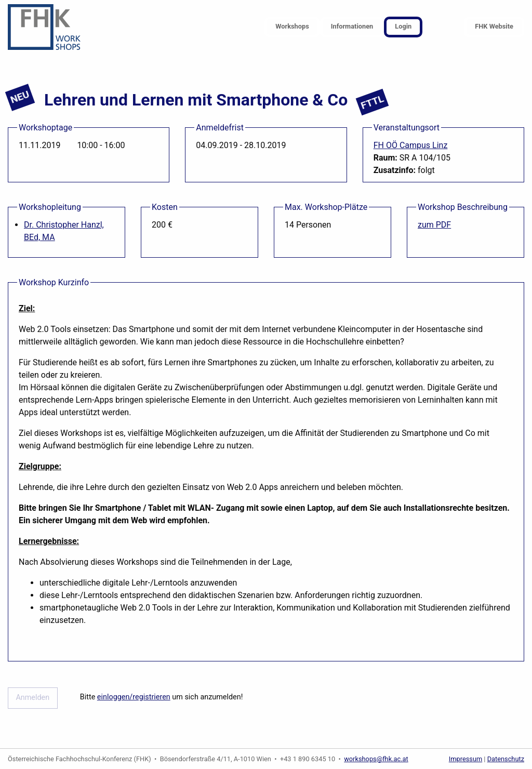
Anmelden (32, 698)
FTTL (373, 102)
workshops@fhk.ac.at (376, 759)
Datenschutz (506, 759)
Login (403, 26)
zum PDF (434, 225)
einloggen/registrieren (134, 697)
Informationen (352, 26)
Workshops (292, 26)
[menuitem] (292, 27)
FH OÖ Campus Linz (411, 145)
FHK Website (494, 26)
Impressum (465, 759)
